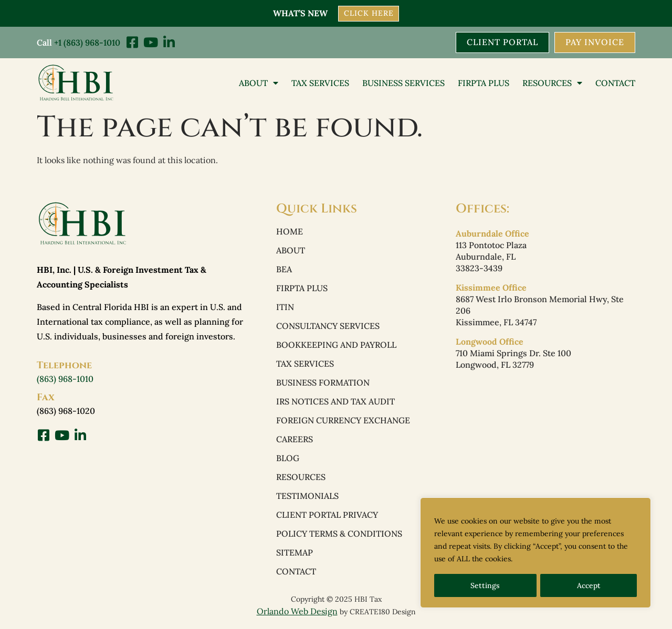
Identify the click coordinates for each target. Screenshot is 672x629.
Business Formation (323, 383)
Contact (615, 82)
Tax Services (320, 82)
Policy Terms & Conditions (339, 534)
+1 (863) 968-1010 (87, 42)
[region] (535, 553)
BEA (284, 270)
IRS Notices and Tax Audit (335, 402)
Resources (552, 82)
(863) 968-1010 (65, 378)
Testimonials (307, 496)
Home (290, 232)
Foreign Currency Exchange (343, 421)
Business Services (403, 82)
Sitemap (295, 553)
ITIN (285, 307)
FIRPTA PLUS (484, 82)
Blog (288, 459)
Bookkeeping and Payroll (336, 345)
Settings (485, 585)
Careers (295, 440)
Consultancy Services (328, 326)
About (259, 82)
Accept (589, 585)
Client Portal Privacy (327, 515)
